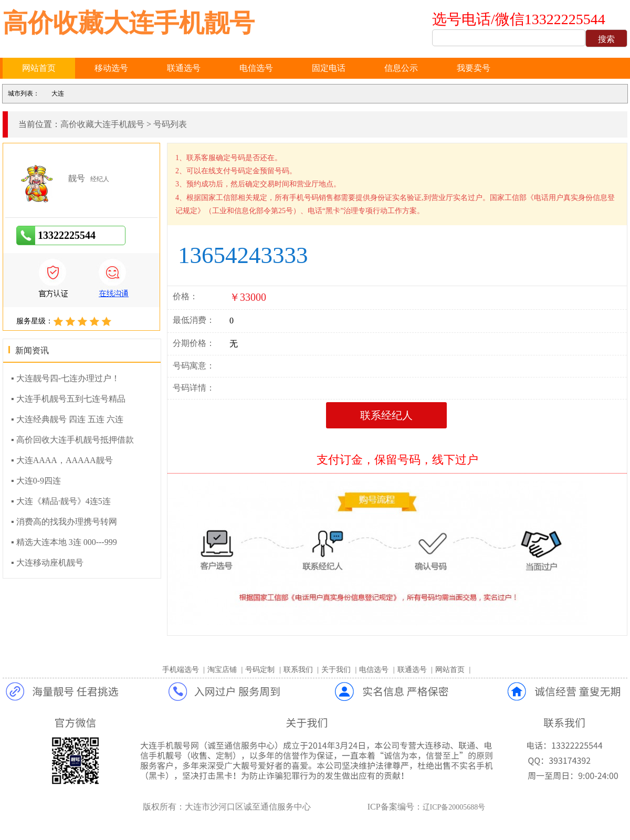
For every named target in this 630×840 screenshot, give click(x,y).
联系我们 (298, 670)
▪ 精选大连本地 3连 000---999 (64, 542)
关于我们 (336, 670)
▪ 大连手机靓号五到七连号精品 (68, 399)
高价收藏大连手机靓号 (129, 23)
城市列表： (24, 93)
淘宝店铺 (222, 670)
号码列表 (170, 124)
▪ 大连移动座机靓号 (47, 563)
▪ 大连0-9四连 (36, 481)
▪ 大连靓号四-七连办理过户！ (65, 378)
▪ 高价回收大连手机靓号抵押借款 (72, 440)
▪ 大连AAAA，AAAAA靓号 (62, 460)
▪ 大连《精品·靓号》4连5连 (61, 501)
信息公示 (401, 68)
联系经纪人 (386, 415)
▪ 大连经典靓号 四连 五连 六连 (67, 419)
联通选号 (184, 68)
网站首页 (39, 68)
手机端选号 (181, 670)
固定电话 (329, 68)
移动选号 (111, 68)
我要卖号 (474, 68)
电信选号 (256, 68)
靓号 (77, 178)
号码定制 (260, 670)
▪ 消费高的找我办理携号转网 (64, 522)
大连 (58, 93)
